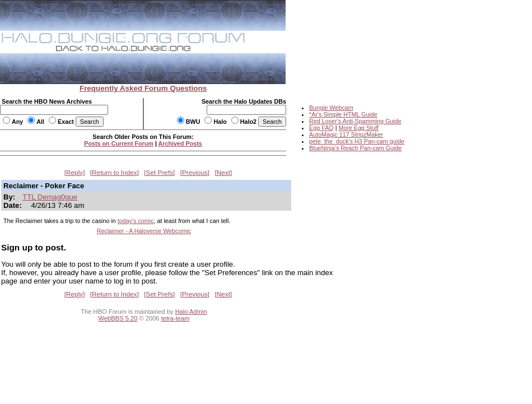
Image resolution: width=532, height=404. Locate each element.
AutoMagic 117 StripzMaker (346, 134)
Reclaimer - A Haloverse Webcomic (144, 231)
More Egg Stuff (358, 128)
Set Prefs (160, 173)
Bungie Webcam (331, 108)
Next (223, 173)
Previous (195, 173)
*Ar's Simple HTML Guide (343, 114)
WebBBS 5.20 (118, 318)
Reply (74, 173)
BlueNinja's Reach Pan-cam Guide (355, 148)
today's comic (136, 221)
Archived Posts (180, 143)
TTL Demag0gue (50, 197)
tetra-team (176, 318)
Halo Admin (191, 312)
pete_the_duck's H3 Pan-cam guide (357, 141)
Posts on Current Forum (119, 143)
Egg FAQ (321, 128)
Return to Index (115, 173)
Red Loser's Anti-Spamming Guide (355, 121)
